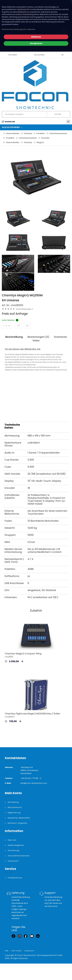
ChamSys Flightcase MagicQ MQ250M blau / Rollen (32, 714)
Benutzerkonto (15, 807)
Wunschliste (39, 55)
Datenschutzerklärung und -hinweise (18, 29)
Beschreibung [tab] (14, 337)
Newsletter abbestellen (19, 818)
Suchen (58, 114)
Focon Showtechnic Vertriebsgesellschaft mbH (40, 955)
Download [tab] (60, 337)
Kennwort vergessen (18, 823)
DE (63, 55)
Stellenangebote (16, 845)
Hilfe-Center (16, 951)
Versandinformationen (19, 856)
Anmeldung (13, 802)
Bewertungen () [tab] (38, 337)
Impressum (13, 861)
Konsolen (45, 138)
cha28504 (10, 717)
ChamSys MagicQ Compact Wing (23, 654)
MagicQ (40, 142)
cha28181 (9, 657)
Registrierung (14, 813)
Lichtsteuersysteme (58, 133)
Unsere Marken (13, 133)
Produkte (41, 133)
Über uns (12, 840)
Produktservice (15, 878)
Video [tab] (36, 341)
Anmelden (13, 55)
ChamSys (28, 133)
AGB (7, 951)
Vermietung (13, 850)
